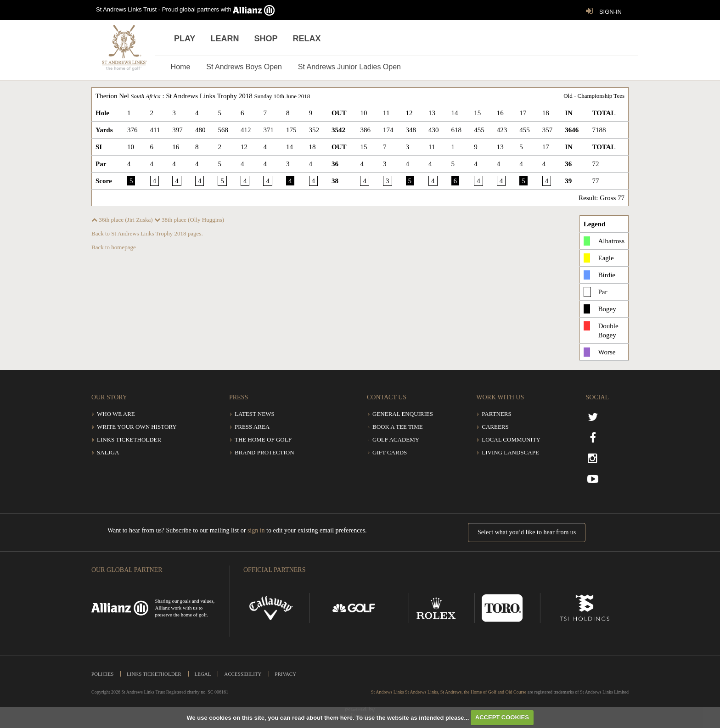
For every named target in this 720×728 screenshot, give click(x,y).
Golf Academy (396, 440)
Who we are (116, 414)
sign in (256, 530)
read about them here (322, 717)
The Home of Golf (263, 440)
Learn (225, 39)
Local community (511, 440)
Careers (495, 427)
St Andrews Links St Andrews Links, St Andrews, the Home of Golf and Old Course (449, 692)
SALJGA (108, 452)
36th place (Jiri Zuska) (122, 220)
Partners (497, 414)
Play (185, 39)
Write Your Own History (137, 427)
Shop (266, 39)
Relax (307, 39)
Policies (102, 674)
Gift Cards (390, 452)
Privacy (285, 674)
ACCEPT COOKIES (502, 717)
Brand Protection (264, 452)
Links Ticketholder (129, 440)
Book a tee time (398, 427)
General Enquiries (403, 414)
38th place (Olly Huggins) (189, 220)
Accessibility (243, 674)
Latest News (255, 414)
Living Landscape (510, 452)
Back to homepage (114, 247)
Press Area (252, 427)
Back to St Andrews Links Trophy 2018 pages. (147, 233)
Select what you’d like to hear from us (527, 532)
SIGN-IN (602, 11)
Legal (202, 674)
